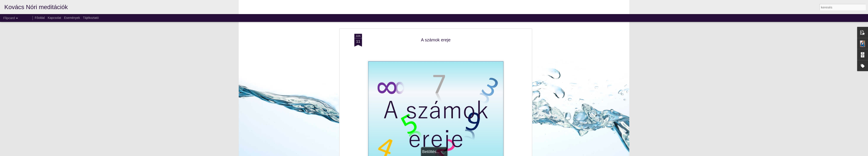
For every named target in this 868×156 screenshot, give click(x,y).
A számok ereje (436, 40)
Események (72, 18)
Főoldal (40, 18)
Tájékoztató (91, 18)
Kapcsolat (54, 18)
